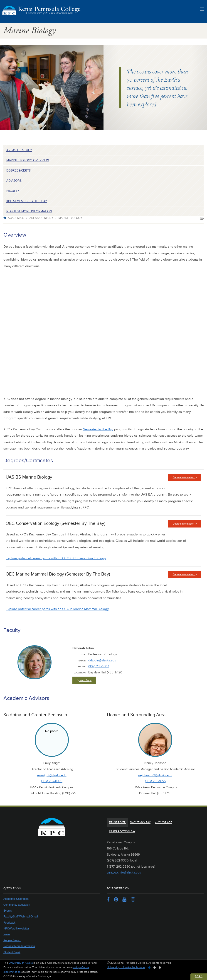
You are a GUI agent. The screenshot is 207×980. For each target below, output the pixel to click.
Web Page (84, 680)
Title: (83, 655)
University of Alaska (21, 963)
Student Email (12, 952)
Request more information (29, 211)
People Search (12, 940)
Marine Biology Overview (28, 160)
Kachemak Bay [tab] (140, 822)
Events (8, 911)
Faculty (13, 191)
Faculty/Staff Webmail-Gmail (21, 917)
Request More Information (19, 946)
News (7, 934)
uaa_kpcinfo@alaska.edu (124, 872)
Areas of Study (19, 150)
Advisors (14, 181)
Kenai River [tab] (117, 822)
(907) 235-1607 (99, 666)
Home (6, 218)
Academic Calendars (16, 899)
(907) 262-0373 (52, 781)
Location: (80, 673)
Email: (82, 661)
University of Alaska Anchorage (126, 967)
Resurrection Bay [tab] (122, 831)
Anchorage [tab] (164, 822)
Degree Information (187, 479)
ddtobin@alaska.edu (102, 660)
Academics (16, 218)
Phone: (82, 667)
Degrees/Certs (18, 171)
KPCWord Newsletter (16, 929)
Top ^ (199, 976)
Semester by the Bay (98, 429)
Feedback (9, 923)
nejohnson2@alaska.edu (155, 775)
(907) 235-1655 (155, 781)
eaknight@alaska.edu (52, 775)
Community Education (17, 905)
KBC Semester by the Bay (27, 201)
